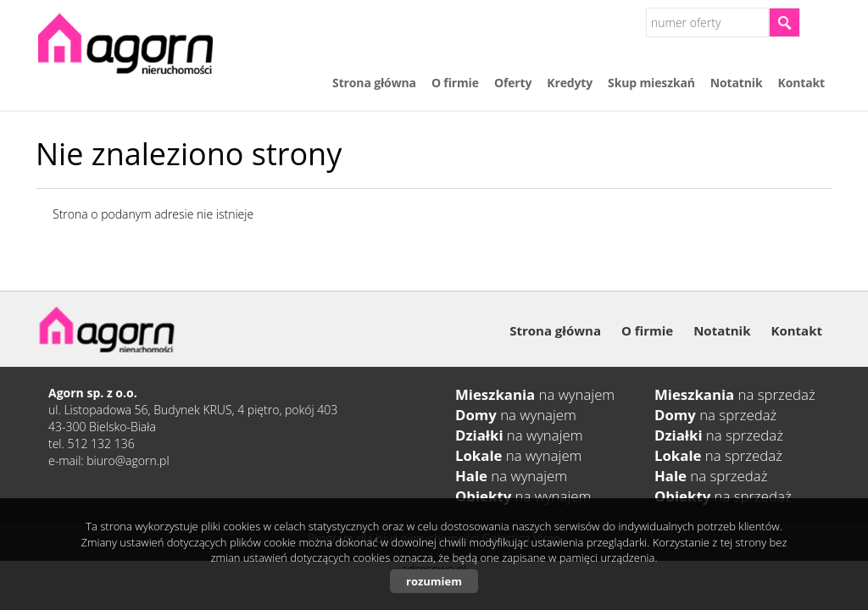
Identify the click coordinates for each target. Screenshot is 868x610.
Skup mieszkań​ (651, 83)
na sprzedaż (735, 394)
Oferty (513, 83)
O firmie (455, 83)
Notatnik (737, 83)
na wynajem (535, 394)
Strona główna (374, 83)
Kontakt (801, 83)
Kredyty (570, 83)
